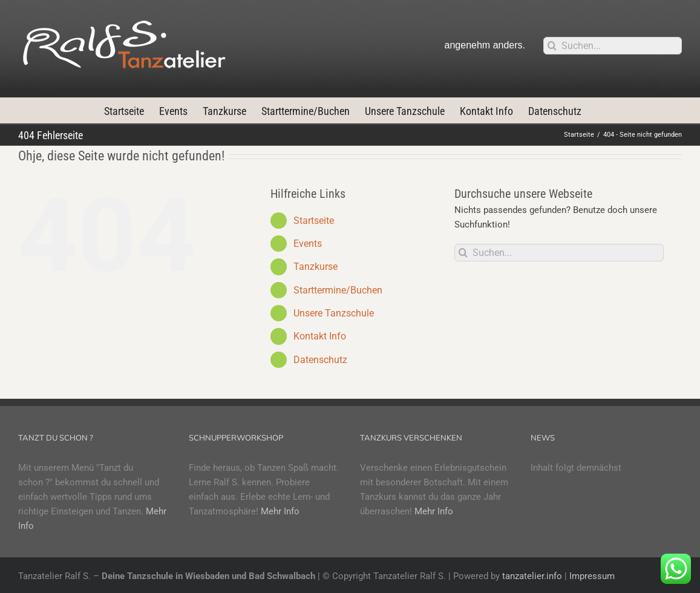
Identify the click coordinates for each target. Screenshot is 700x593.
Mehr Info (280, 511)
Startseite (314, 221)
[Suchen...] (613, 46)
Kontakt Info (320, 336)
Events (308, 244)
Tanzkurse (316, 267)
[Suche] (552, 46)
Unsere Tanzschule (334, 313)
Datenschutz (320, 360)
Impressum (592, 576)
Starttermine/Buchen (338, 290)
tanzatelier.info (532, 576)
